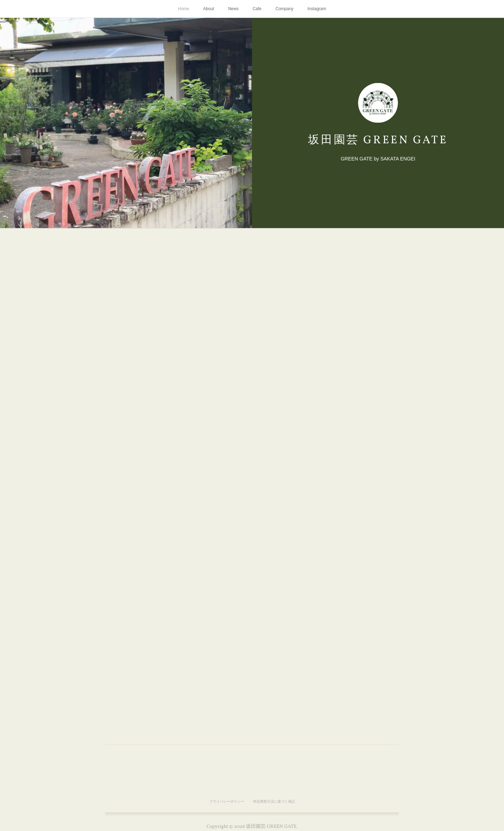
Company (284, 9)
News (233, 9)
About (208, 9)
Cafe (257, 9)
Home (183, 9)
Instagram (317, 9)
